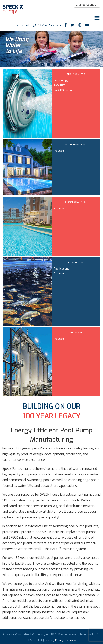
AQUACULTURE (76, 263)
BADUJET (59, 85)
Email (22, 25)
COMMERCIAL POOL (76, 202)
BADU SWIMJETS (76, 74)
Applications (61, 269)
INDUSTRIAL (76, 333)
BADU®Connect (64, 90)
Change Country (86, 5)
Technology (61, 80)
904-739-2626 (47, 25)
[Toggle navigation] (97, 18)
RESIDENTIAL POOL (76, 145)
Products (59, 151)
